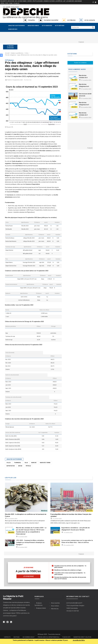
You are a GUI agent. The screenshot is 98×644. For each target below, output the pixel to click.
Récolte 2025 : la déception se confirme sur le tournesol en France (26, 515)
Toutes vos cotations (80, 63)
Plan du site (66, 637)
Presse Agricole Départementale (49, 637)
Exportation (11, 466)
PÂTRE (3, 3)
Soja (26, 463)
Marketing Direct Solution (82, 637)
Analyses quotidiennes (17, 26)
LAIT (64, 1)
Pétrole (28, 466)
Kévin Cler (29, 80)
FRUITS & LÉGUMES (38, 1)
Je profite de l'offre (79, 640)
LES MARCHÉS (70, 1)
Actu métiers (60, 26)
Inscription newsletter (51, 20)
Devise (20, 466)
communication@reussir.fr (74, 603)
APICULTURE (11, 1)
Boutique (17, 637)
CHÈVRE (30, 1)
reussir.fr (4, 1)
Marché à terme (45, 463)
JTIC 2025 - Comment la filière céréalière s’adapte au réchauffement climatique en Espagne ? (30, 542)
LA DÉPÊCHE (59, 1)
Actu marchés (47, 26)
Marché (34, 463)
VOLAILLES (16, 3)
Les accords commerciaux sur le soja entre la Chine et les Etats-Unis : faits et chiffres (77, 541)
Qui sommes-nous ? (29, 637)
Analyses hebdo (33, 26)
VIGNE (11, 3)
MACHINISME (78, 1)
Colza (9, 463)
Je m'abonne (71, 20)
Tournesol (18, 463)
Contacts (7, 637)
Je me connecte (90, 20)
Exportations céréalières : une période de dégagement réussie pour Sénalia (76, 529)
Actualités (32, 20)
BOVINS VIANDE (22, 1)
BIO (16, 1)
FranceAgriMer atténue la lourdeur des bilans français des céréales (71, 515)
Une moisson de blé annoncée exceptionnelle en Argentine (85, 97)
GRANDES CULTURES (49, 1)
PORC (7, 3)
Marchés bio (13, 29)
